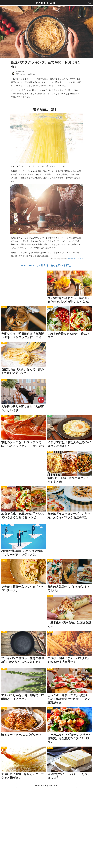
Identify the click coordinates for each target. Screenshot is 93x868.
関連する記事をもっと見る (46, 786)
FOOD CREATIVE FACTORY (75, 259)
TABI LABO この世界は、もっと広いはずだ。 (46, 266)
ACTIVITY (50, 272)
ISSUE (50, 417)
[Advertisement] (46, 831)
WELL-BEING (5, 525)
